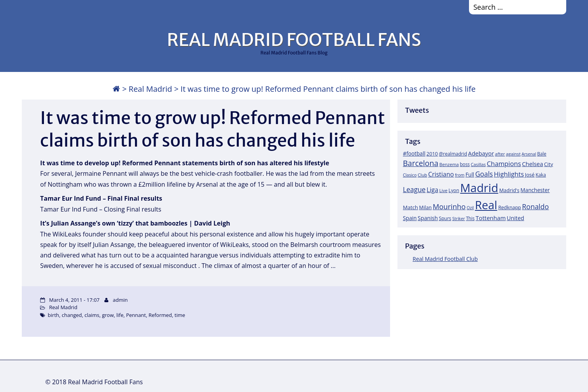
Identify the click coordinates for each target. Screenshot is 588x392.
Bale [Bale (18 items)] (542, 154)
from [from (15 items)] (460, 175)
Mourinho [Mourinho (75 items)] (449, 206)
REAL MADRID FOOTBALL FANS (294, 40)
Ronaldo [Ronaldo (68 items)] (535, 206)
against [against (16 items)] (513, 154)
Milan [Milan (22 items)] (426, 207)
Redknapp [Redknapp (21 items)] (510, 207)
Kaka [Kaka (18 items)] (541, 175)
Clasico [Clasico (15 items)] (410, 175)
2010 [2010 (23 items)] (432, 154)
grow (108, 315)
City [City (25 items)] (549, 164)
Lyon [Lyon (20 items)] (454, 190)
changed (72, 315)
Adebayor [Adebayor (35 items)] (481, 153)
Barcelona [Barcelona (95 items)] (421, 163)
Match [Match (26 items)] (410, 207)
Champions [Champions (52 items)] (504, 164)
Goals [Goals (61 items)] (484, 174)
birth (53, 315)
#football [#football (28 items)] (414, 153)
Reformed (160, 315)
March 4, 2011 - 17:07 (74, 300)
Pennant (136, 315)
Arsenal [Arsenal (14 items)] (529, 154)
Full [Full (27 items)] (470, 174)
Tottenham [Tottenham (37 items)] (491, 218)
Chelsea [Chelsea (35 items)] (532, 164)
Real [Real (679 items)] (486, 205)
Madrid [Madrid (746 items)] (479, 188)
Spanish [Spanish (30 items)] (428, 218)
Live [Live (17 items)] (444, 190)
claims (92, 315)
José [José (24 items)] (530, 175)
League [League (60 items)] (414, 189)
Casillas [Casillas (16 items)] (479, 164)
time (180, 315)
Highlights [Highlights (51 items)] (509, 174)
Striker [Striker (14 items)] (459, 219)
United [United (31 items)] (515, 218)
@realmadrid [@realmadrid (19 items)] (453, 154)
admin (120, 300)
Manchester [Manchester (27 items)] (535, 190)
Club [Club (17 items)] (422, 175)
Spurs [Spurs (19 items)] (445, 218)
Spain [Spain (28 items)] (410, 218)
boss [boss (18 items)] (465, 164)
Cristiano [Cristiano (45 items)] (441, 174)
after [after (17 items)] (500, 154)
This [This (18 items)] (470, 218)
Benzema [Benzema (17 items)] (449, 164)
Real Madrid (150, 89)
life (120, 315)
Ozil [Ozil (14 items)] (470, 208)
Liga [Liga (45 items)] (432, 190)
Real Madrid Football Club (445, 259)
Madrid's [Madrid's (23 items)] (509, 190)
